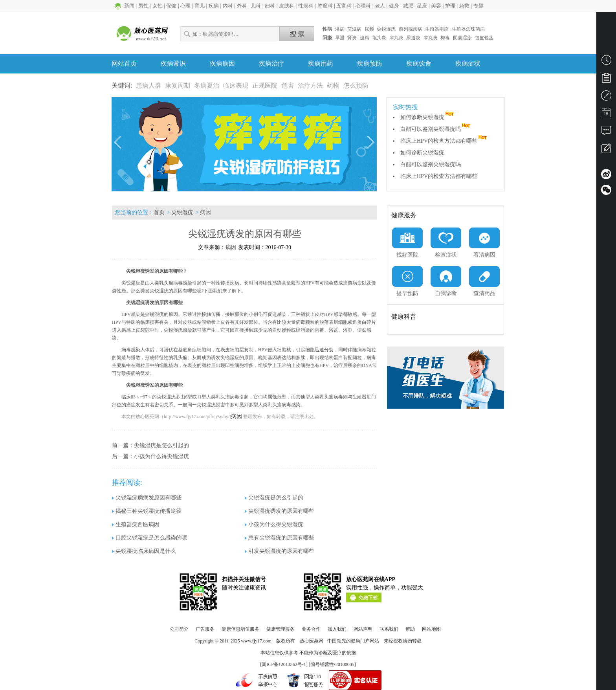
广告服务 (205, 629)
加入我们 (337, 629)
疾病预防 (370, 63)
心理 (185, 6)
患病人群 (148, 85)
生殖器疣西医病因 (136, 524)
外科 (242, 6)
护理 (450, 6)
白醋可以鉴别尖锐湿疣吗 (436, 129)
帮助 (410, 629)
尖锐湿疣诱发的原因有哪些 (280, 511)
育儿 (200, 6)
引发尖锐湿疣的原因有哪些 (280, 551)
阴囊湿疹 (462, 38)
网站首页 (124, 63)
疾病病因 (222, 63)
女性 (158, 6)
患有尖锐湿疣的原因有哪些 (280, 538)
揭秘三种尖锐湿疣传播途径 (147, 511)
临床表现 (236, 85)
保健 (171, 6)
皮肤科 (287, 6)
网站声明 (363, 629)
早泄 (340, 38)
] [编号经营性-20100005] (331, 664)
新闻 (129, 6)
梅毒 (445, 38)
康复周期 (178, 85)
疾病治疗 (271, 63)
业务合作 (311, 629)
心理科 (363, 6)
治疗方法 (310, 85)
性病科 (306, 6)
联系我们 (389, 629)
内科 (228, 6)
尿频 (369, 29)
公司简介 (179, 629)
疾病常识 (173, 63)
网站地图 (431, 629)
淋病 (340, 29)
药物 (333, 85)
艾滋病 (354, 29)
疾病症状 (468, 63)
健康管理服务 (280, 629)
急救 (464, 6)
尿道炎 (413, 38)
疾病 (214, 6)
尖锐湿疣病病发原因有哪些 (147, 498)
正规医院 (265, 85)
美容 (436, 6)
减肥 (408, 6)
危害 (288, 85)
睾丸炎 (396, 38)
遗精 (365, 38)
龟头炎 (379, 38)
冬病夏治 (207, 85)
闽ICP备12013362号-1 (284, 664)
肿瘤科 (325, 6)
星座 (422, 6)
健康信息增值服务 (240, 629)
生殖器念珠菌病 (468, 29)
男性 (143, 6)
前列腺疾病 (411, 29)
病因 (205, 212)
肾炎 (352, 38)
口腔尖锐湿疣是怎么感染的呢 (149, 538)
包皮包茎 (484, 38)
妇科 (270, 6)
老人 (380, 6)
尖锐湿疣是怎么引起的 (161, 445)
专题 (478, 6)
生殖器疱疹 (437, 29)
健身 (394, 6)
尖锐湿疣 (386, 29)
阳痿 (327, 38)
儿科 (256, 6)
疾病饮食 (419, 63)
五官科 (344, 6)
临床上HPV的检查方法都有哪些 (444, 141)
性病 (327, 29)
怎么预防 (356, 85)
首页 (159, 212)
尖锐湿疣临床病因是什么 (144, 551)
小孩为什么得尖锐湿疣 (161, 456)
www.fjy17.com (256, 641)
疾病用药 (321, 63)
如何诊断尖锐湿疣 (428, 117)
